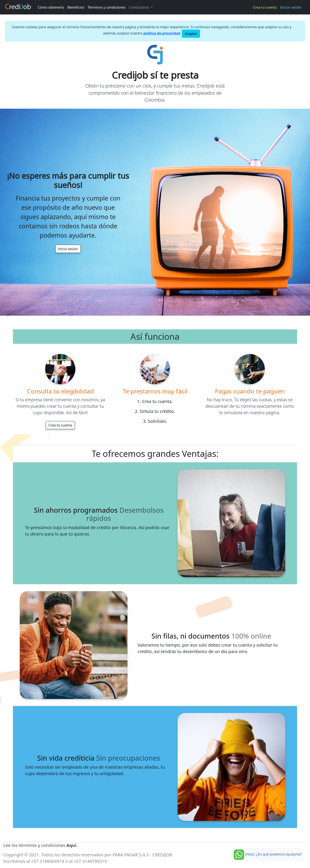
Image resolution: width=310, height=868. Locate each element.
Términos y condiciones (107, 7)
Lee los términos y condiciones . (40, 845)
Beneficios (76, 7)
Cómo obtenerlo (51, 7)
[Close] (191, 34)
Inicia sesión (68, 249)
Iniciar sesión (291, 7)
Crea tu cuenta (265, 7)
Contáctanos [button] (139, 7)
